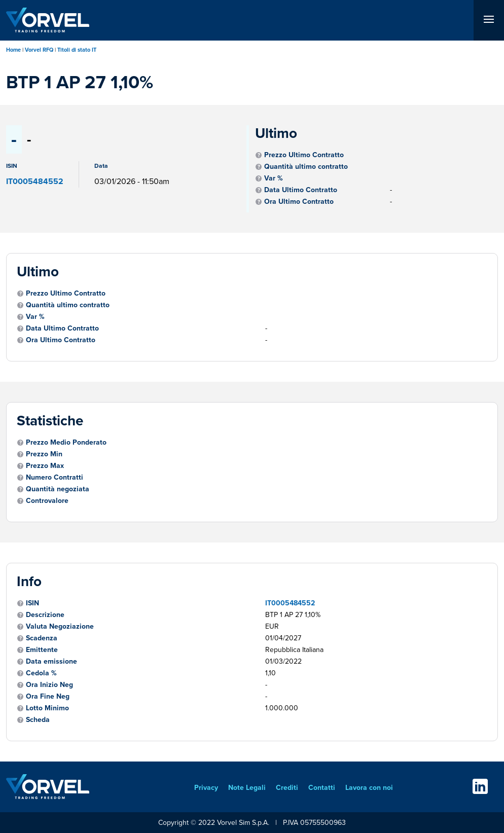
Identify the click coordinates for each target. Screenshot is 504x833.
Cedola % (41, 673)
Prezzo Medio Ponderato (66, 442)
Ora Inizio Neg (49, 685)
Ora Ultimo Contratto (299, 202)
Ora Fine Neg (48, 696)
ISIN (32, 603)
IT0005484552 (290, 603)
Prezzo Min (44, 454)
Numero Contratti (55, 477)
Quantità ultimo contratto (306, 167)
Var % (274, 178)
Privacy (206, 788)
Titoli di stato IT (77, 50)
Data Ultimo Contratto (301, 190)
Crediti (287, 788)
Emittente (42, 650)
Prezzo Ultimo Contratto (304, 155)
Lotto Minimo (47, 708)
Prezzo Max (45, 466)
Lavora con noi (369, 788)
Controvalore (47, 501)
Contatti (322, 788)
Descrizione (45, 615)
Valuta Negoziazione (60, 626)
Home (13, 50)
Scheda (38, 720)
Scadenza (42, 638)
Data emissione (51, 661)
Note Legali (247, 788)
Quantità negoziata (58, 489)
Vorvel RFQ (39, 50)
